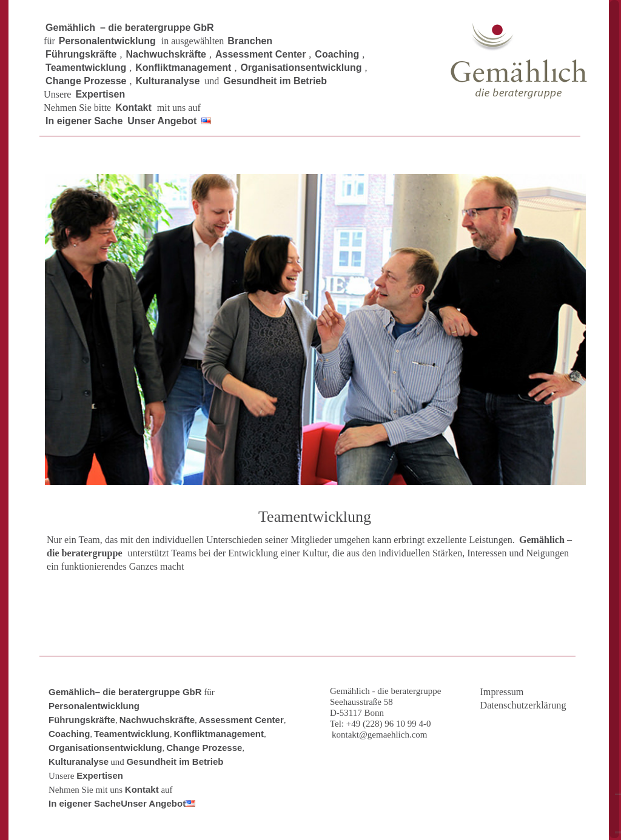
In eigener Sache (85, 803)
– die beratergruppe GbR (149, 692)
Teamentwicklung (132, 734)
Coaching (69, 734)
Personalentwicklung (94, 706)
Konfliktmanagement (219, 734)
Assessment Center (241, 720)
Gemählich (72, 692)
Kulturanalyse (79, 762)
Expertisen (100, 775)
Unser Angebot (153, 803)
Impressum (502, 692)
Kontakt (142, 789)
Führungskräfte (82, 720)
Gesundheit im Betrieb (175, 762)
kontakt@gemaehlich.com (380, 735)
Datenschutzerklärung (523, 705)
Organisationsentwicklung (106, 748)
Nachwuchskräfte (157, 720)
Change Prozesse (204, 748)
